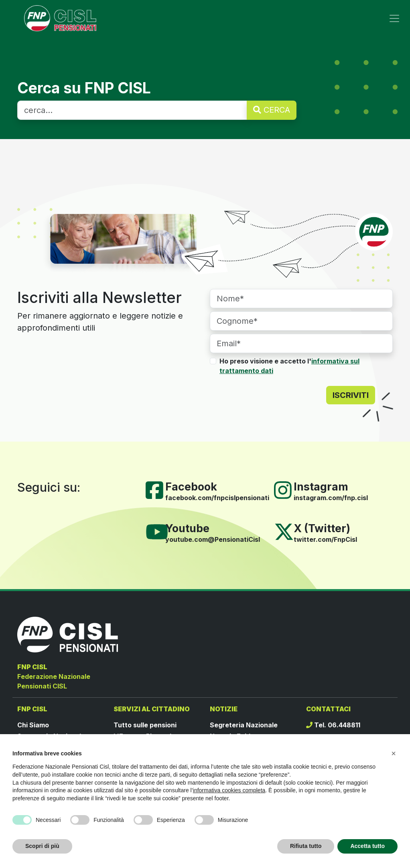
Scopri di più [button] (42, 846)
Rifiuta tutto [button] (306, 846)
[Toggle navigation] (394, 18)
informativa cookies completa (229, 790)
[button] (394, 753)
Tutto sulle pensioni (145, 725)
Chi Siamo (33, 725)
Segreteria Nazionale (244, 725)
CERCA (272, 110)
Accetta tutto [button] (367, 846)
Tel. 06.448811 (333, 725)
